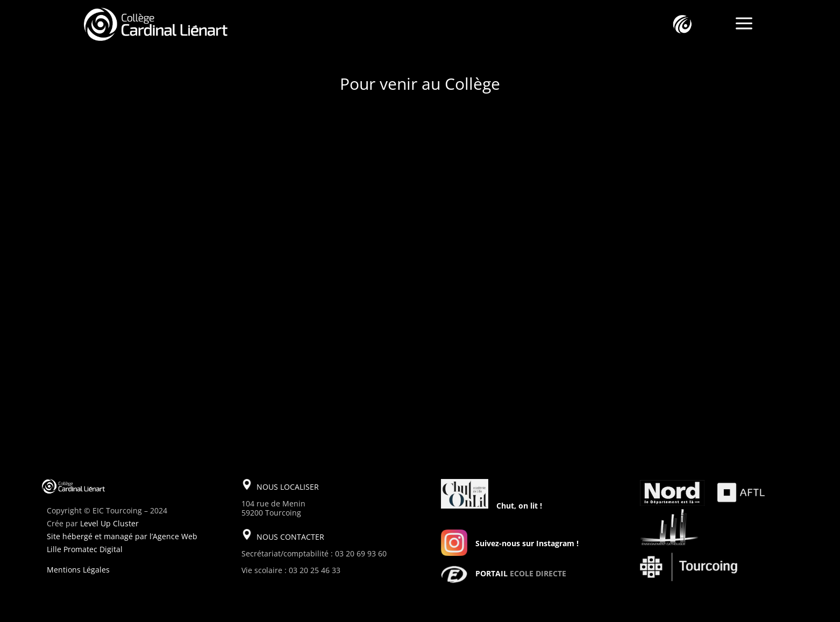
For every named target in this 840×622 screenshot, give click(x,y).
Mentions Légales (78, 570)
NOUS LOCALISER (288, 487)
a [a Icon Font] (744, 24)
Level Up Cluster (109, 523)
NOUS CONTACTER (290, 537)
